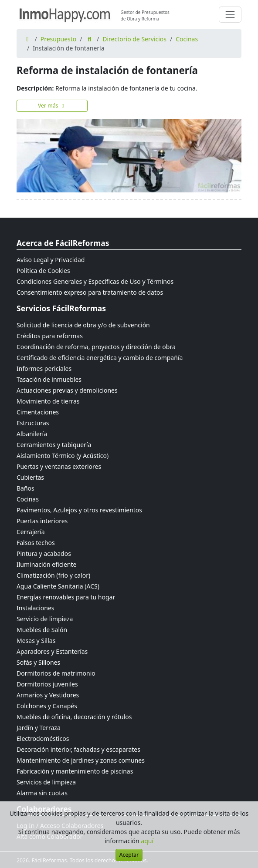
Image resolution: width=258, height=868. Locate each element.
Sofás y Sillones (38, 662)
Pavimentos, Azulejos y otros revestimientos (79, 510)
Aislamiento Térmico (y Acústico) (63, 456)
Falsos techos (36, 543)
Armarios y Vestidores (48, 695)
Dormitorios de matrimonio (56, 673)
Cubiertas (30, 477)
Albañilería (32, 434)
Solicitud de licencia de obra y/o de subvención (83, 325)
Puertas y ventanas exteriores (59, 466)
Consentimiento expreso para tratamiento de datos (90, 292)
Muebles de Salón (42, 630)
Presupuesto (59, 39)
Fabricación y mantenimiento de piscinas (75, 771)
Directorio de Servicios (134, 39)
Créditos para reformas (50, 336)
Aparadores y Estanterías (52, 651)
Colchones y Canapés (47, 706)
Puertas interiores (42, 521)
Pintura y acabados (44, 553)
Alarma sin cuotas (42, 793)
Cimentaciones (38, 412)
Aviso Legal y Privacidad (51, 260)
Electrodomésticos (43, 738)
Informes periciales (44, 368)
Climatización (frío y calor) (53, 575)
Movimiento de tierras (48, 401)
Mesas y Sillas (36, 641)
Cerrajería (31, 532)
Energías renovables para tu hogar (66, 597)
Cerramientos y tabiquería (54, 445)
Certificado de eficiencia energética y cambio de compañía (100, 358)
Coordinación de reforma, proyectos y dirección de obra (96, 347)
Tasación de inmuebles (49, 379)
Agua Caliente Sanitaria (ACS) (58, 586)
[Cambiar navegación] (230, 14)
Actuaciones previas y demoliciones (67, 390)
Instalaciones (36, 608)
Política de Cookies (43, 271)
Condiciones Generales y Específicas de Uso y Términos (95, 281)
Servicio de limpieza (45, 619)
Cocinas (187, 39)
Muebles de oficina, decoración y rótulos (74, 717)
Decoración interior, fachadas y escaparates (78, 749)
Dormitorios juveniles (47, 684)
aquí (147, 841)
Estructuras (33, 423)
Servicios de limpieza (46, 782)
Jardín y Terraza (39, 728)
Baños (25, 488)
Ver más (52, 106)
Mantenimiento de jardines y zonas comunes (81, 760)
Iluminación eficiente (46, 564)
